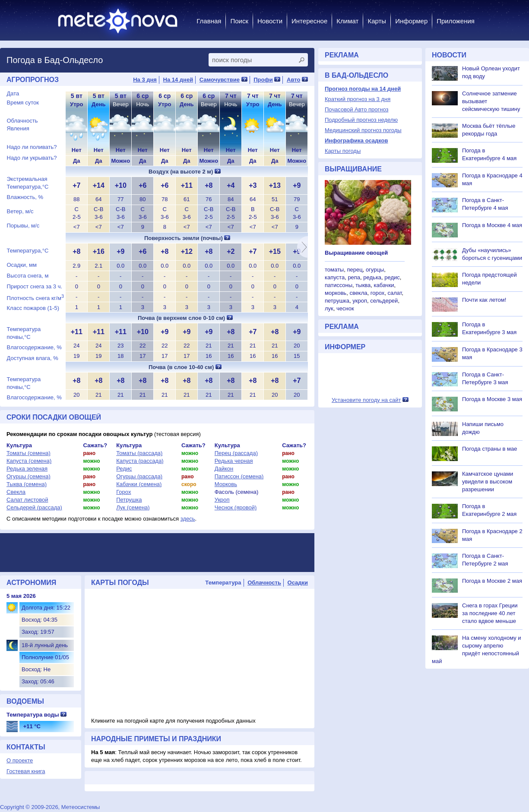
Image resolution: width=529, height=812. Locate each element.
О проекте (20, 760)
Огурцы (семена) (29, 476)
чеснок (345, 308)
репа (354, 277)
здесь (188, 519)
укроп (360, 301)
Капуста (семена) (29, 461)
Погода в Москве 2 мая (492, 581)
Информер (411, 21)
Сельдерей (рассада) (34, 507)
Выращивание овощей (356, 253)
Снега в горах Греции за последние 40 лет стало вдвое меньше (490, 613)
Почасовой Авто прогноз (356, 109)
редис (392, 277)
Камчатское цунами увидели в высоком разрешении (488, 482)
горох (378, 293)
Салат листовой (27, 500)
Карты (377, 21)
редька (372, 277)
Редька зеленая (27, 469)
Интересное (309, 21)
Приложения (456, 21)
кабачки (384, 285)
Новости (270, 21)
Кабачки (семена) (139, 484)
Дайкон (224, 469)
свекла (358, 293)
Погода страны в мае (489, 449)
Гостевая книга (26, 771)
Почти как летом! (484, 300)
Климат (347, 21)
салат (394, 293)
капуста (335, 277)
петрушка (337, 301)
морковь (336, 293)
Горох (124, 492)
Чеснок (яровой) (236, 507)
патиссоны (339, 285)
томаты (334, 270)
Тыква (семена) (27, 484)
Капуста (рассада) (140, 461)
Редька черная (234, 461)
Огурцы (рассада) (139, 476)
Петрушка (129, 500)
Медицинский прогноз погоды (363, 130)
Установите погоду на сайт (366, 400)
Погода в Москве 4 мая (492, 225)
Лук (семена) (133, 507)
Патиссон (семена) (239, 476)
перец (355, 270)
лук (329, 308)
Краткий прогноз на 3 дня (358, 99)
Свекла (16, 492)
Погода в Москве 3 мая (492, 399)
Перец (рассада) (236, 453)
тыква (363, 285)
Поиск (239, 21)
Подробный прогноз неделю (361, 120)
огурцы (375, 270)
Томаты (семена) (29, 453)
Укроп (222, 500)
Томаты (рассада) (139, 453)
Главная (209, 21)
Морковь (226, 484)
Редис (124, 469)
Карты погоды (343, 151)
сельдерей (384, 301)
